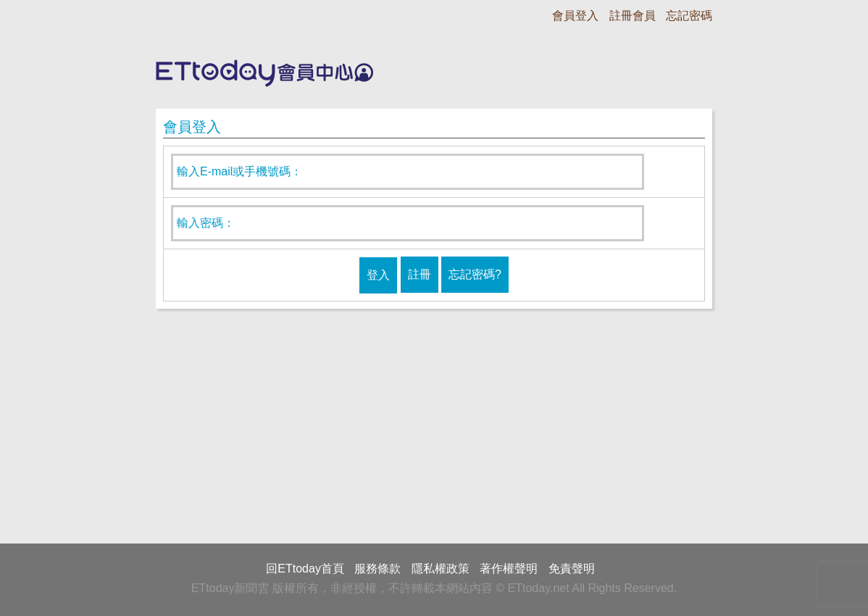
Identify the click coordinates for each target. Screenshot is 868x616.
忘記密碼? (475, 274)
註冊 (420, 274)
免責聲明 (572, 569)
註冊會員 (633, 16)
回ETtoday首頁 (305, 569)
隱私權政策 (441, 569)
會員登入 (575, 16)
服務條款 (377, 569)
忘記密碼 (689, 16)
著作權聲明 (509, 569)
